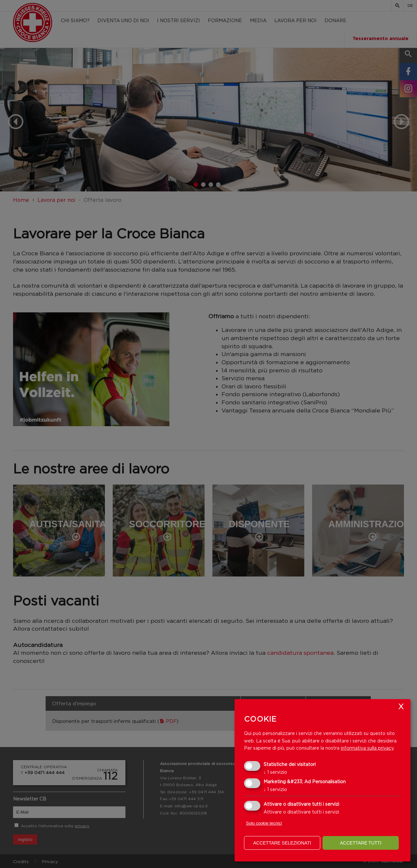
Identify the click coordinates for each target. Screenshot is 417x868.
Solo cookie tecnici (264, 823)
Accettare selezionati (282, 843)
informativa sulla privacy (367, 748)
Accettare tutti (360, 843)
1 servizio (275, 772)
